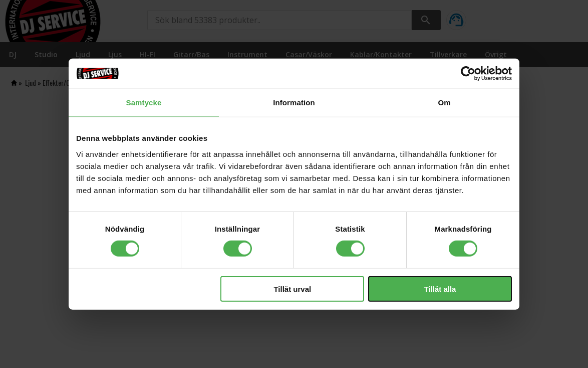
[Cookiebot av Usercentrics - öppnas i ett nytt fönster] (468, 74)
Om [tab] (444, 103)
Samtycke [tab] (144, 103)
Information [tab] (294, 103)
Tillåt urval (292, 289)
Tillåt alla (440, 289)
